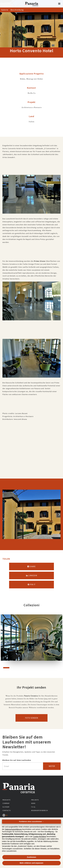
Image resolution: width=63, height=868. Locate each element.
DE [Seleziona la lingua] (5, 815)
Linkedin (32, 575)
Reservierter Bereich (40, 810)
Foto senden (32, 718)
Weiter (52, 766)
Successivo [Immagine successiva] (59, 514)
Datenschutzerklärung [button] (13, 829)
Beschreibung (17, 10)
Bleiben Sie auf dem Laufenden (17, 760)
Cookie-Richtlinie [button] (40, 837)
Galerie (5, 10)
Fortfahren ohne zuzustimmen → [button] (31, 822)
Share (31, 566)
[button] (59, 4)
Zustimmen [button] (32, 857)
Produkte (6, 800)
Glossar (6, 807)
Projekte (35, 800)
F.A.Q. (33, 807)
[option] (31, 514)
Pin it (32, 584)
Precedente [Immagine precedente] (4, 514)
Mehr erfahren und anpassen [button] (31, 863)
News (33, 803)
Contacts (7, 810)
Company (6, 803)
